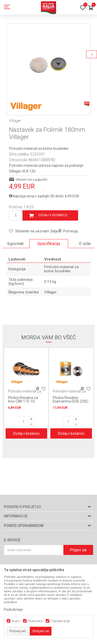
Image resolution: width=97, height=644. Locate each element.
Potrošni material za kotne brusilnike (39, 149)
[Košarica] (91, 8)
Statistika (35, 621)
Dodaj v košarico (53, 215)
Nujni (16, 621)
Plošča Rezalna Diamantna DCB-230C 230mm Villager (71, 401)
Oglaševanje (60, 621)
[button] (33, 231)
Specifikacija (49, 244)
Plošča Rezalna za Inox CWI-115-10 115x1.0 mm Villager (25, 401)
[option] (48, 65)
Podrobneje (13, 610)
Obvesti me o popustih (31, 180)
